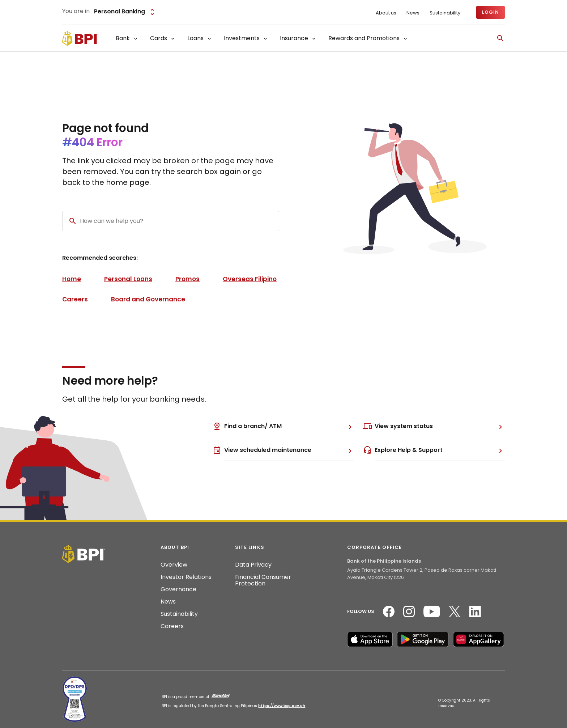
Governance (178, 589)
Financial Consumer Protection (263, 580)
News (413, 13)
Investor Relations (186, 577)
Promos (187, 279)
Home (72, 279)
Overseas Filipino (250, 279)
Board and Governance (148, 299)
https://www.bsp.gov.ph (282, 706)
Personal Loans (128, 279)
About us (386, 13)
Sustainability (445, 13)
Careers (75, 299)
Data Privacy (253, 565)
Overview (174, 565)
